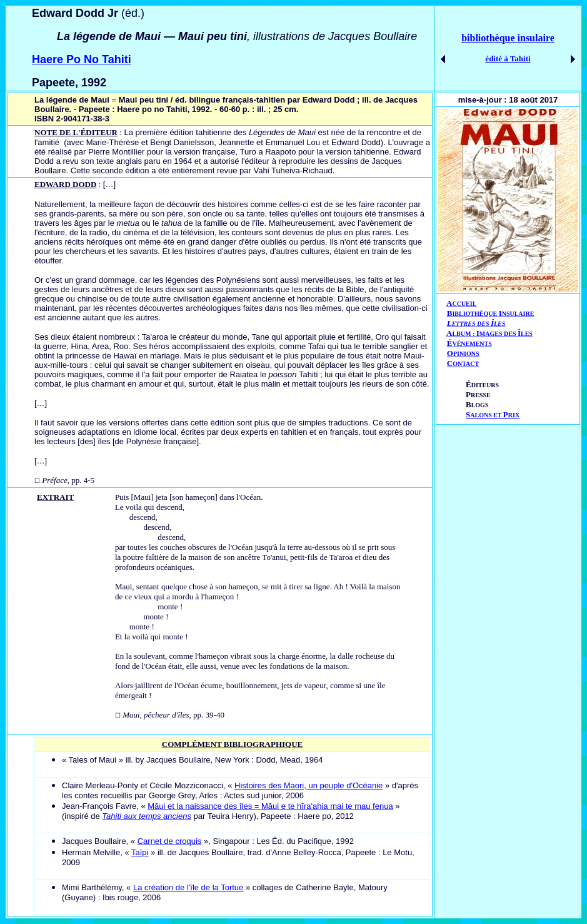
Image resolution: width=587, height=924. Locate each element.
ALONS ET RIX (493, 415)
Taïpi (140, 852)
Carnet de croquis (170, 841)
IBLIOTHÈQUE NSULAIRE (493, 314)
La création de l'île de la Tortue (188, 887)
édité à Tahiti (508, 58)
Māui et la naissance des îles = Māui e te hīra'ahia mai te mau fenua (270, 806)
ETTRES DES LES (479, 324)
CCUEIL (464, 304)
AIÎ (489, 333)
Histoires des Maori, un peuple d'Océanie (309, 785)
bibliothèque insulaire (508, 38)
